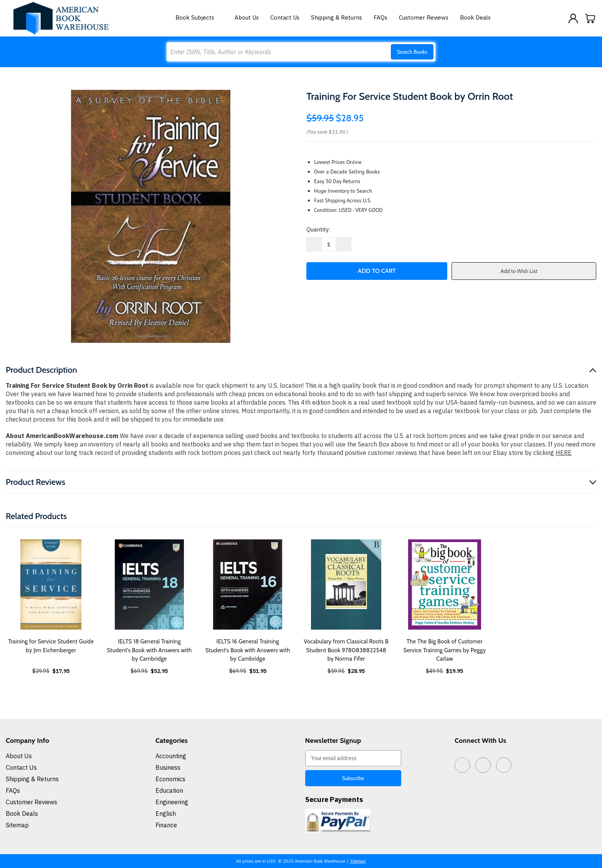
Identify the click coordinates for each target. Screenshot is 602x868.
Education (169, 790)
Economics (170, 779)
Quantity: (318, 229)
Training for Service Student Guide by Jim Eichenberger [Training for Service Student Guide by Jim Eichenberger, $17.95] (51, 646)
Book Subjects (199, 17)
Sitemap (17, 825)
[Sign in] (573, 18)
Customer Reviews (424, 17)
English (166, 813)
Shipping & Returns (337, 17)
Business (168, 767)
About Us (247, 17)
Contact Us (285, 17)
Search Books (412, 52)
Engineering (172, 802)
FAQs (380, 17)
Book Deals (475, 17)
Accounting (171, 756)
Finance (166, 825)
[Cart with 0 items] (590, 18)
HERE (564, 453)
